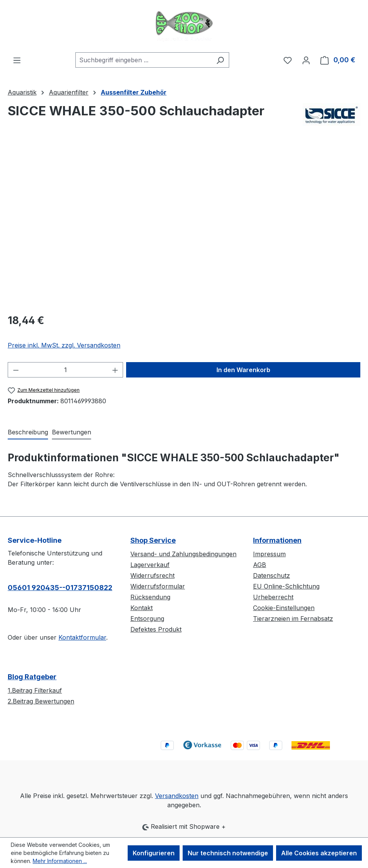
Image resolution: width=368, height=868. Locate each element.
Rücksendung (150, 597)
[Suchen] (220, 60)
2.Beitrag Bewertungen (41, 701)
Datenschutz (271, 575)
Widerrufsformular (158, 586)
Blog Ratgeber (32, 677)
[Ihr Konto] (306, 60)
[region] (184, 224)
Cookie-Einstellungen (284, 608)
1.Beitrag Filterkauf (35, 690)
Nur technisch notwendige (228, 853)
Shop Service (153, 540)
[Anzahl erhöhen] (115, 370)
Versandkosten (177, 796)
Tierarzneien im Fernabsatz (293, 619)
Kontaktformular (82, 637)
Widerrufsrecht (152, 575)
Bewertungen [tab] (72, 432)
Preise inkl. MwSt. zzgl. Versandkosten (64, 345)
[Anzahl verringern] (16, 370)
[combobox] (143, 60)
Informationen (277, 540)
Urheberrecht (273, 597)
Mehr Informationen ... (60, 861)
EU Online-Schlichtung (286, 586)
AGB (260, 565)
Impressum (269, 554)
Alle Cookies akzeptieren (319, 853)
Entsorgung (147, 619)
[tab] (28, 432)
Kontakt (142, 608)
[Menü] (17, 60)
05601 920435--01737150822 (60, 588)
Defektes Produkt (156, 629)
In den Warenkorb (243, 370)
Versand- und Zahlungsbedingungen (183, 554)
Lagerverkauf (150, 565)
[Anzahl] (66, 370)
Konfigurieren (154, 853)
